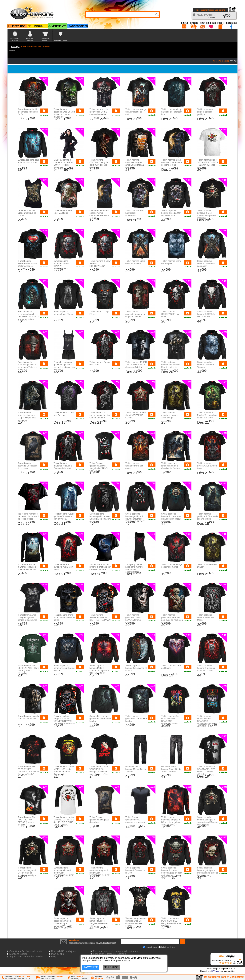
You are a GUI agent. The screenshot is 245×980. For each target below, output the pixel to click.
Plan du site (57, 954)
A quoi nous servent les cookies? (27, 957)
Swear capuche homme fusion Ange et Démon (136, 668)
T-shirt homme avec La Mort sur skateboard (135, 213)
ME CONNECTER (202, 10)
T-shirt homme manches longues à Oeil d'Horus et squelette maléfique (27, 872)
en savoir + (123, 961)
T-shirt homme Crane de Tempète (171, 262)
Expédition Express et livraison (109, 954)
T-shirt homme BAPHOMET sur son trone (207, 466)
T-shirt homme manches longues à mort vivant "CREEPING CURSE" (100, 872)
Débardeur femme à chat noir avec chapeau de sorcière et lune (99, 214)
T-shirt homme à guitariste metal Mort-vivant (64, 567)
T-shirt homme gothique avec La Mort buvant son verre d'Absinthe (64, 113)
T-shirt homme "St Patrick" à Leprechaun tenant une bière (208, 415)
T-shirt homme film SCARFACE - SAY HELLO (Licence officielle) (206, 770)
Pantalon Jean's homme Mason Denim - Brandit (136, 769)
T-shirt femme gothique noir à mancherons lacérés (135, 820)
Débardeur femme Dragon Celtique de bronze (27, 213)
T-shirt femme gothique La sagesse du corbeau (99, 820)
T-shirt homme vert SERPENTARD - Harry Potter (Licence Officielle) (29, 669)
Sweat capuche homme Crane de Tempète (205, 365)
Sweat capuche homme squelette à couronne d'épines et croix (28, 366)
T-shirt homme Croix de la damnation (135, 262)
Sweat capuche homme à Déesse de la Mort (135, 870)
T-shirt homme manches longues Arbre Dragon (170, 415)
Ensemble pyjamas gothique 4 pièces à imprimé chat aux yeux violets (64, 366)
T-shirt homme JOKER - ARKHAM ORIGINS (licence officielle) (136, 365)
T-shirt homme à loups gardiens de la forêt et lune (172, 112)
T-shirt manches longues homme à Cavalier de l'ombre (171, 466)
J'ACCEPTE (91, 967)
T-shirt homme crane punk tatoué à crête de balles (64, 617)
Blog (54, 957)
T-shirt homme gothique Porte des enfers (134, 466)
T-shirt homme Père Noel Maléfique (63, 212)
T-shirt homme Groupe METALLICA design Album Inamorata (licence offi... (64, 770)
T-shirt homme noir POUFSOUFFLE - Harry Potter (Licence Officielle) (171, 922)
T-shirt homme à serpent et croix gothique (205, 112)
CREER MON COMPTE (217, 10)
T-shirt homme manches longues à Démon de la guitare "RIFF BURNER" (171, 821)
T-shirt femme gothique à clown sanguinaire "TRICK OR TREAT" (99, 467)
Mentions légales (18, 954)
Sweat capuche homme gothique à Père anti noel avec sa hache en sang (208, 872)
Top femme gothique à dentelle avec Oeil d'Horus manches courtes (136, 922)
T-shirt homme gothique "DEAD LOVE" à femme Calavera (133, 619)
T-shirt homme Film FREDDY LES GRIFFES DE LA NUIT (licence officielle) (28, 770)
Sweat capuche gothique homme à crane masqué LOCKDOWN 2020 (63, 922)
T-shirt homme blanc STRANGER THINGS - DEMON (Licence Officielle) (207, 164)
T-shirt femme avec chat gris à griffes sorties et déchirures (27, 617)
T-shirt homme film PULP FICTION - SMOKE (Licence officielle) (27, 821)
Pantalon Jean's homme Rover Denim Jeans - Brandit (171, 769)
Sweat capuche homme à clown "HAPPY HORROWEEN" (61, 265)
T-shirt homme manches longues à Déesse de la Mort (63, 466)
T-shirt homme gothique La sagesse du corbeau (28, 466)
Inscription (150, 947)
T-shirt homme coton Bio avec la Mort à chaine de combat (99, 112)
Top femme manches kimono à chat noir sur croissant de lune (100, 567)
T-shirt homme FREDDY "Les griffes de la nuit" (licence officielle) (99, 164)
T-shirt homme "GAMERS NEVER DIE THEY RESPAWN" (100, 617)
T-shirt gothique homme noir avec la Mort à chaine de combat (171, 366)
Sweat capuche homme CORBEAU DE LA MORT (206, 314)
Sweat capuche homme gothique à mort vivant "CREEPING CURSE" (64, 872)
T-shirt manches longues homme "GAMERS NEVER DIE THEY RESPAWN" (64, 720)
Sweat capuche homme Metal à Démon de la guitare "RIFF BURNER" (99, 669)
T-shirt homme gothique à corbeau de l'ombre (136, 719)
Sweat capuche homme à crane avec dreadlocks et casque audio (171, 518)
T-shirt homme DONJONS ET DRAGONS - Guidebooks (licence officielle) (207, 721)
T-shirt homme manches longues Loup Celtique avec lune (27, 416)
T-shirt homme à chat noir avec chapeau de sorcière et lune (172, 162)
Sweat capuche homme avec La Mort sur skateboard (171, 213)
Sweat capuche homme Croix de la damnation (206, 263)
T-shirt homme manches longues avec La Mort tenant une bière (135, 164)
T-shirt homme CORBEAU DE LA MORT (170, 314)
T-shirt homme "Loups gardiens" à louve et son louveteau (64, 516)
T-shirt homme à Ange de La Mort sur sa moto (136, 112)
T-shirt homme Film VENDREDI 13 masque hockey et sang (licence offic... (99, 770)
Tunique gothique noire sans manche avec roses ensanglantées (134, 568)
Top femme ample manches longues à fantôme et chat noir (27, 567)
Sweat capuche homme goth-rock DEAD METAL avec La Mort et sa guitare (29, 315)
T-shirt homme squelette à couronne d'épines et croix (135, 314)
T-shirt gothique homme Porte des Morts (206, 617)
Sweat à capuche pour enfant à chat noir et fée (28, 162)
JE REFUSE (111, 967)
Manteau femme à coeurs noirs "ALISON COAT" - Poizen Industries (64, 164)
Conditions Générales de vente (26, 951)
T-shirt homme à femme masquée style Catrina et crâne (100, 415)
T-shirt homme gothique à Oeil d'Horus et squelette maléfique (207, 214)
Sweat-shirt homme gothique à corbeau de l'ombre (100, 719)
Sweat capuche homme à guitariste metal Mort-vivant (206, 668)
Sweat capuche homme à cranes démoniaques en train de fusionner (172, 872)
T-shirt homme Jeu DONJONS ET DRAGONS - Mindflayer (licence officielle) (170, 721)
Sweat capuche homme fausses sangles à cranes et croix (99, 922)
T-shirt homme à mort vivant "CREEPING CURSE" (136, 415)
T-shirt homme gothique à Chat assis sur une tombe (207, 516)
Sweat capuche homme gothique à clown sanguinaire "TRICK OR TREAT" (135, 518)
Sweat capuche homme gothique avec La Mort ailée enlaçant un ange (100, 518)
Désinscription (167, 947)
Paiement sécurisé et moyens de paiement (116, 951)
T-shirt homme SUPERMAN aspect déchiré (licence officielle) (27, 265)
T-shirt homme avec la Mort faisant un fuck (28, 717)
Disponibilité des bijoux (63, 951)
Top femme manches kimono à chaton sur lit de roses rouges (28, 516)
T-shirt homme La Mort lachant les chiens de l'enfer (29, 112)
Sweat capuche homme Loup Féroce (63, 313)
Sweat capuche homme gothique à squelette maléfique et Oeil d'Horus (208, 821)
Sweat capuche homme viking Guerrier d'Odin (64, 668)
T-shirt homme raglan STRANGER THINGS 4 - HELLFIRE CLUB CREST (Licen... (64, 821)
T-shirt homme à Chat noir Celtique (64, 414)
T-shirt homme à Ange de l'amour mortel (172, 566)
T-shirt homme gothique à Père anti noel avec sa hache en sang (172, 619)
